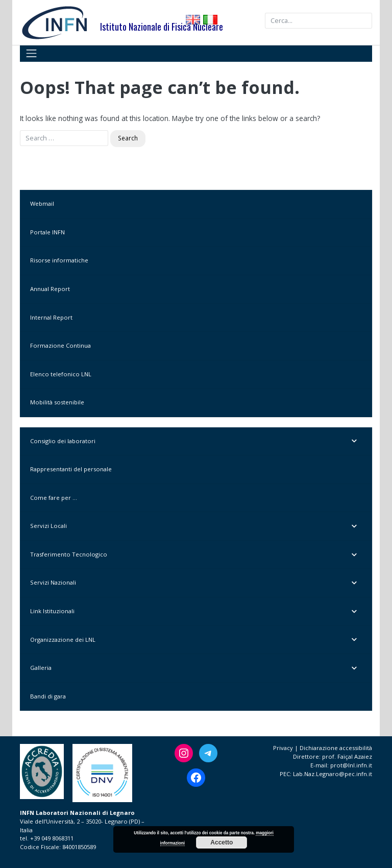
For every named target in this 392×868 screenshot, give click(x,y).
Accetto (222, 842)
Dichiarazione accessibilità (336, 748)
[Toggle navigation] (31, 54)
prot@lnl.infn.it (351, 765)
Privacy (283, 748)
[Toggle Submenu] (354, 441)
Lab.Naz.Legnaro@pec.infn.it (333, 774)
